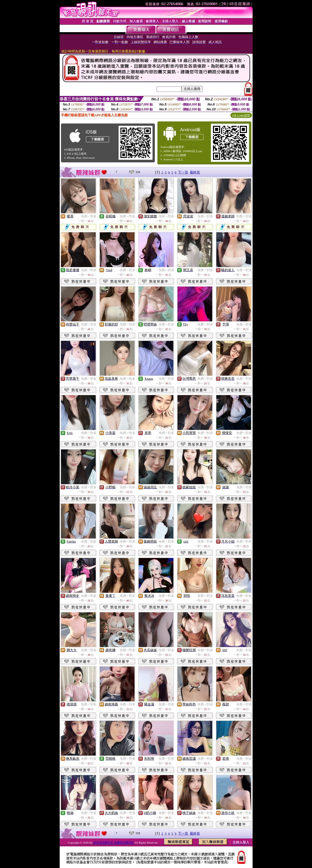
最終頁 (195, 172)
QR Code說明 (241, 115)
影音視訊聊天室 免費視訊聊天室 (114, 843)
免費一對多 (89, 216)
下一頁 (183, 172)
